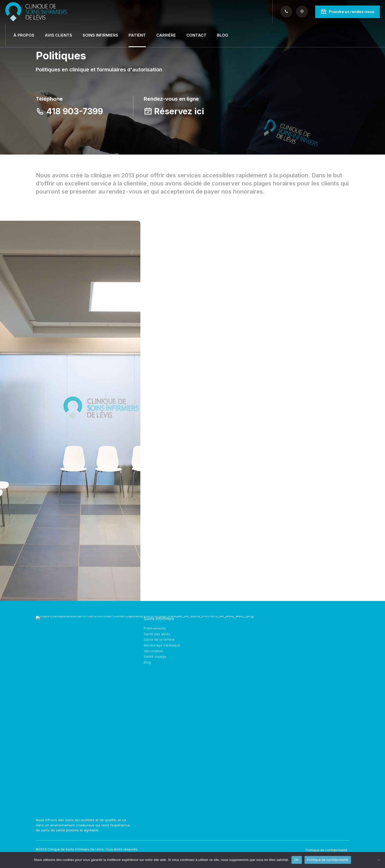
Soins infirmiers (100, 35)
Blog (223, 35)
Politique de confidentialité (327, 850)
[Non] (378, 860)
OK (297, 860)
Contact (196, 35)
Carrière (166, 35)
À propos (24, 35)
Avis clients (58, 35)
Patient (137, 35)
